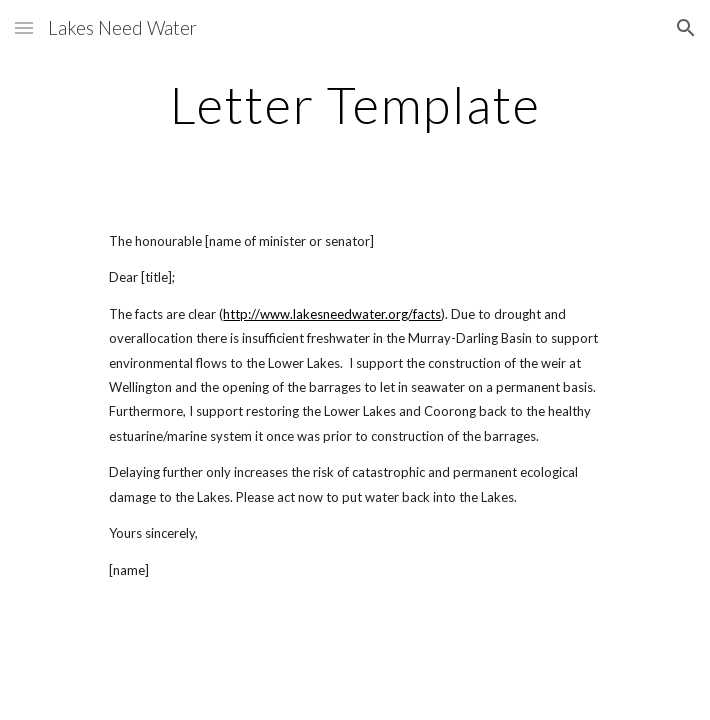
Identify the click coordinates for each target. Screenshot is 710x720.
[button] (24, 27)
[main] (354, 105)
